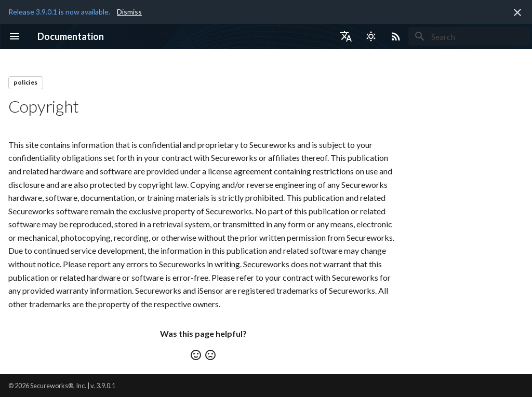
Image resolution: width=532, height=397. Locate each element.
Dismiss (129, 12)
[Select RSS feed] (396, 36)
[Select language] (346, 36)
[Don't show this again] (517, 12)
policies (25, 82)
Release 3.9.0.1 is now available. (59, 12)
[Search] (469, 36)
